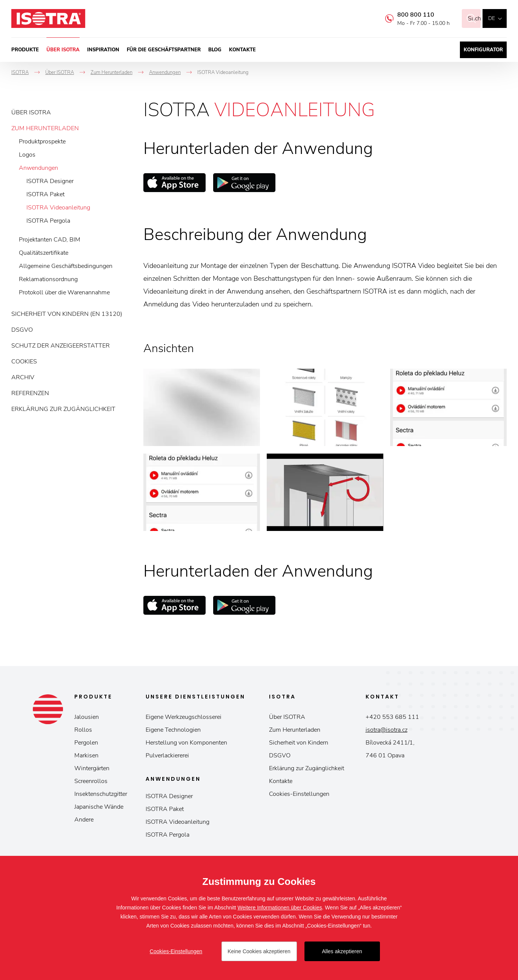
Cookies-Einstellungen (299, 794)
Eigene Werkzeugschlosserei (184, 717)
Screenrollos (91, 781)
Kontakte (242, 50)
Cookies (24, 362)
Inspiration (103, 50)
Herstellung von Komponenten (186, 743)
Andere (84, 820)
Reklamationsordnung (48, 279)
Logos (27, 155)
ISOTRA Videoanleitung (58, 208)
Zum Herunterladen (45, 128)
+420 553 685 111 (392, 717)
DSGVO (22, 330)
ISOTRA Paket (45, 194)
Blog (215, 50)
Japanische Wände (99, 807)
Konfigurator (483, 50)
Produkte (25, 50)
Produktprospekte (42, 142)
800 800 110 (406, 15)
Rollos (83, 730)
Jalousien (87, 717)
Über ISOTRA (63, 50)
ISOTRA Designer (50, 181)
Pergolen (86, 743)
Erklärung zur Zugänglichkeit (63, 409)
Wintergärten (92, 768)
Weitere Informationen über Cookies (280, 908)
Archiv (23, 377)
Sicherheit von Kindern (299, 743)
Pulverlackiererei (167, 755)
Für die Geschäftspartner (164, 50)
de (492, 18)
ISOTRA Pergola (48, 221)
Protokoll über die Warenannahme (64, 292)
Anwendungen (38, 168)
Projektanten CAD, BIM (50, 240)
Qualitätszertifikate (44, 253)
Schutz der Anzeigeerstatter (61, 346)
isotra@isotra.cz (387, 730)
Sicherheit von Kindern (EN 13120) (67, 314)
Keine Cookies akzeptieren (259, 951)
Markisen (86, 755)
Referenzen (30, 393)
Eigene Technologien (173, 730)
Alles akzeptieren (342, 951)
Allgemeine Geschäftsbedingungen (66, 266)
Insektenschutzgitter (101, 794)
